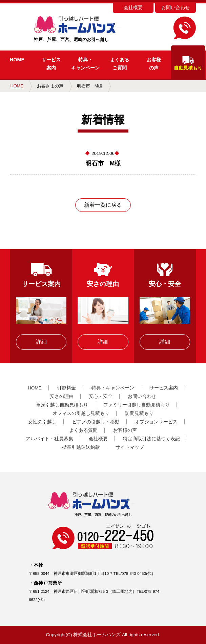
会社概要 (133, 8)
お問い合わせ (176, 8)
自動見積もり (188, 63)
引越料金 (66, 388)
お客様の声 (154, 64)
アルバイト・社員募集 (49, 439)
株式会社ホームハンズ (97, 635)
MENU (12, 13)
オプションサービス (156, 422)
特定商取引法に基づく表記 (151, 439)
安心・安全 (101, 396)
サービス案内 (51, 64)
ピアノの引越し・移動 (96, 422)
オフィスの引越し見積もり (81, 413)
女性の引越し (42, 422)
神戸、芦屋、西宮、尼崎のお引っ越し (89, 29)
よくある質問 (83, 430)
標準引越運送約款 (81, 447)
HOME (17, 60)
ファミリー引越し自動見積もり (137, 405)
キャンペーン (85, 64)
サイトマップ (130, 447)
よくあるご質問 (120, 64)
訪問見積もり (139, 413)
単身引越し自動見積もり (62, 405)
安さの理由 (62, 396)
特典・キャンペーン (113, 388)
